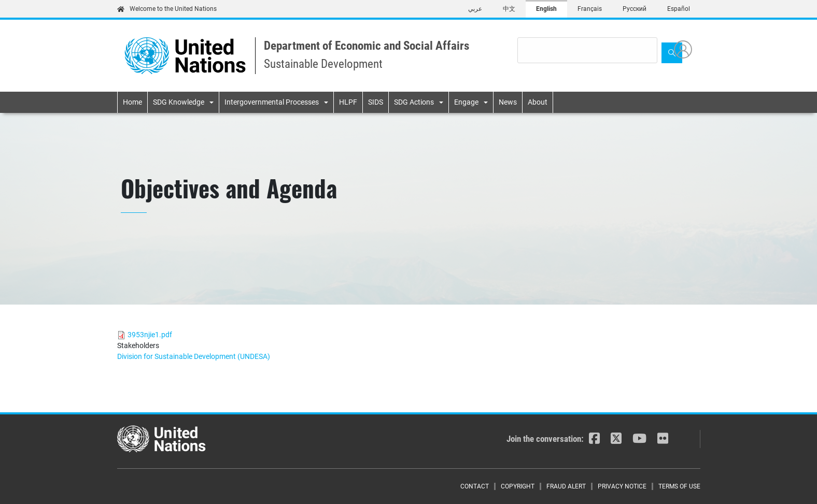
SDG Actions (414, 102)
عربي (475, 9)
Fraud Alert (566, 486)
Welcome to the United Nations (167, 9)
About (538, 102)
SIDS (376, 102)
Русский (635, 9)
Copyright (518, 486)
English (546, 9)
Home (132, 102)
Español (679, 9)
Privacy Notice (622, 486)
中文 (509, 9)
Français (590, 9)
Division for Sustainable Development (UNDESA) (194, 356)
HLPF (348, 102)
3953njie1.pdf (150, 335)
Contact (475, 486)
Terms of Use (679, 486)
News (508, 102)
